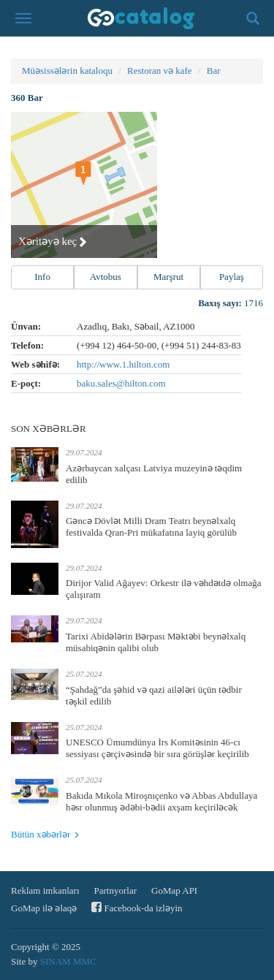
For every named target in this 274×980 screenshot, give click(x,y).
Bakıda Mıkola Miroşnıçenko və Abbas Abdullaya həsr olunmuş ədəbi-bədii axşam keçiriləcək (161, 801)
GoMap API (174, 890)
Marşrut (168, 277)
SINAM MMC (68, 961)
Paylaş (232, 277)
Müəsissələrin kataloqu (67, 71)
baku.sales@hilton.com (121, 383)
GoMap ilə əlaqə (44, 908)
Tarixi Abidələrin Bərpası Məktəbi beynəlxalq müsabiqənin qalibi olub (156, 642)
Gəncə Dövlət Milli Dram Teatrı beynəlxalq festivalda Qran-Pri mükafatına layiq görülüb (151, 527)
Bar (214, 71)
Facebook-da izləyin (137, 907)
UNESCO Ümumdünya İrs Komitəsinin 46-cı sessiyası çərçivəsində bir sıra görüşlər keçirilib (157, 748)
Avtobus (106, 277)
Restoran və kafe (160, 71)
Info (42, 277)
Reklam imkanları (45, 890)
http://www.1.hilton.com (123, 364)
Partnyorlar (115, 890)
